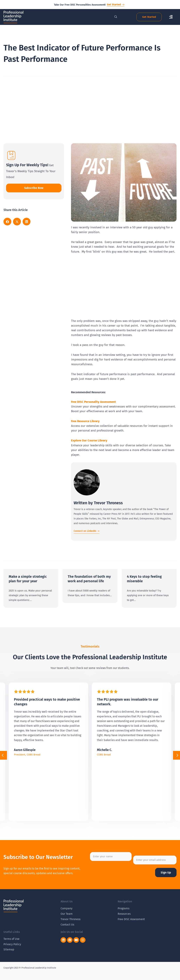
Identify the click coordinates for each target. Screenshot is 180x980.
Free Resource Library (85, 421)
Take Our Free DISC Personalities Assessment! (80, 5)
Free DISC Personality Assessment (93, 402)
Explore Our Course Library (89, 440)
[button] (171, 17)
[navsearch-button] (114, 17)
